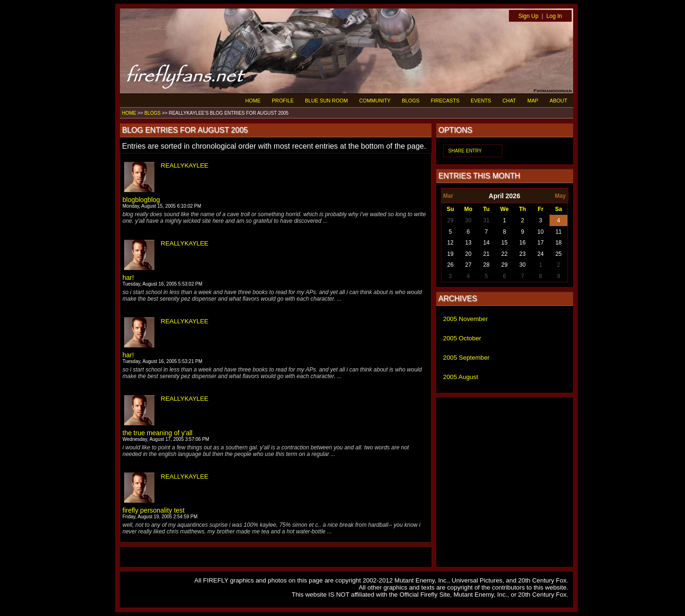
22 (504, 254)
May (560, 196)
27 (468, 265)
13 (468, 243)
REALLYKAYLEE (185, 165)
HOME (253, 101)
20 (468, 254)
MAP (533, 101)
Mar (448, 196)
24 (540, 254)
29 (450, 220)
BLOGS (410, 101)
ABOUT (558, 101)
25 (558, 254)
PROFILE (283, 101)
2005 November (466, 319)
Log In (554, 16)
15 (504, 243)
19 (450, 254)
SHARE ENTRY (465, 151)
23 (522, 254)
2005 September (467, 358)
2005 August (461, 377)
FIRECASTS (445, 101)
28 (486, 265)
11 (558, 232)
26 (450, 265)
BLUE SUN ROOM (326, 101)
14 (486, 243)
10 (540, 232)
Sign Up (529, 16)
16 (522, 243)
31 (486, 220)
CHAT (509, 101)
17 (540, 243)
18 (558, 243)
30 (468, 220)
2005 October (462, 338)
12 (450, 243)
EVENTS (481, 101)
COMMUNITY (375, 101)
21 (486, 254)
